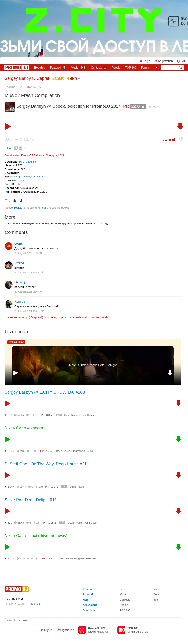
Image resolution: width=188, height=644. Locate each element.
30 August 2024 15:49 (27, 272)
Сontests (99, 68)
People (116, 68)
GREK (19, 244)
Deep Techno (22, 176)
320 (59, 415)
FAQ (183, 61)
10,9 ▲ (55, 487)
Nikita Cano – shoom (24, 428)
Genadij (20, 282)
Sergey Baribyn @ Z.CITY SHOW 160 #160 (45, 392)
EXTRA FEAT (16, 342)
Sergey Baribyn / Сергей (37, 78)
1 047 (11, 487)
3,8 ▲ (50, 415)
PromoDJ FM (29, 155)
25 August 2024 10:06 (27, 311)
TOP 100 (131, 68)
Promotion (89, 594)
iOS (107, 632)
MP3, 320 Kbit (27, 162)
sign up (23, 317)
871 (10, 523)
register (19, 208)
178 (40, 487)
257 (10, 415)
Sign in (48, 630)
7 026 (11, 558)
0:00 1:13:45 (19, 140)
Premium (88, 589)
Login (147, 61)
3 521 (11, 451)
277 (38, 523)
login (44, 208)
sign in (52, 317)
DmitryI (19, 263)
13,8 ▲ (51, 558)
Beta (156, 594)
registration (67, 630)
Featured (58, 68)
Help (86, 600)
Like (8, 148)
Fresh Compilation (41, 95)
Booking (40, 68)
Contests (125, 600)
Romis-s (20, 302)
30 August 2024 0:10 (26, 292)
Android (95, 632)
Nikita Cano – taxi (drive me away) (36, 536)
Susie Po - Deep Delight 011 (31, 500)
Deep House (39, 176)
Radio (157, 589)
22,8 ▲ (138, 106)
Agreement (90, 605)
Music (79, 68)
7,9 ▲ (49, 451)
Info (156, 600)
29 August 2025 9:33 (26, 253)
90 (37, 415)
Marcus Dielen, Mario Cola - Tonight (93, 365)
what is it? (35, 604)
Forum (145, 68)
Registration (165, 61)
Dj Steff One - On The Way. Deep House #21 (46, 464)
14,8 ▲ (53, 523)
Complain (89, 610)
